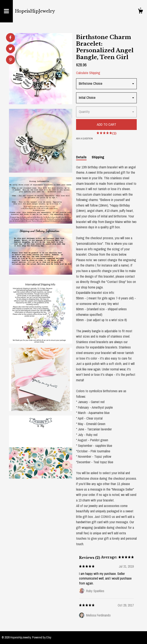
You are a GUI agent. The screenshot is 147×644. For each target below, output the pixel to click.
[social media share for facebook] (10, 38)
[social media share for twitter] (11, 49)
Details (81, 157)
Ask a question (84, 138)
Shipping (98, 157)
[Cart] (140, 12)
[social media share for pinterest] (11, 60)
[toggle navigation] (6, 11)
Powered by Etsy (42, 637)
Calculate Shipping (88, 73)
